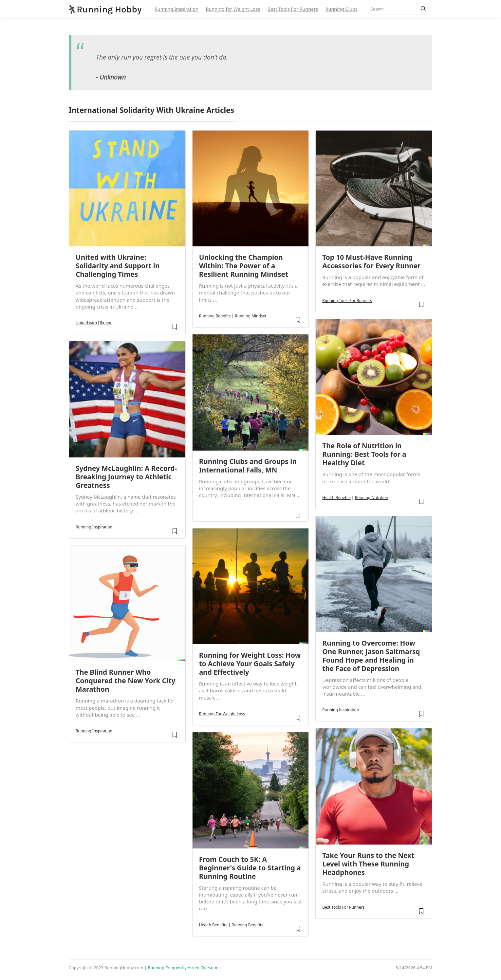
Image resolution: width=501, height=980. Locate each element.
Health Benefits (213, 925)
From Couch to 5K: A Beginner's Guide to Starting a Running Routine (250, 868)
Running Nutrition (372, 498)
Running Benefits (215, 316)
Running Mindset (250, 316)
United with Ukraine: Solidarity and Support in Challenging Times (118, 266)
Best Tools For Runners (293, 9)
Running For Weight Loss (222, 714)
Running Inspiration (176, 9)
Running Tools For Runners (347, 301)
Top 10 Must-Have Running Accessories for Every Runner (371, 261)
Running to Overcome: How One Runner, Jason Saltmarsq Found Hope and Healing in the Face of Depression (371, 656)
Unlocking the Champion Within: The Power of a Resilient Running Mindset (244, 266)
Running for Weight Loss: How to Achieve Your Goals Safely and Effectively (250, 664)
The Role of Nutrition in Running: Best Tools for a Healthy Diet (364, 454)
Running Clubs (342, 9)
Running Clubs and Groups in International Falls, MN (248, 466)
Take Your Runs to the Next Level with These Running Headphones (368, 864)
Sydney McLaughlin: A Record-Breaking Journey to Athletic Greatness (126, 477)
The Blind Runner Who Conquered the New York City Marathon (125, 681)
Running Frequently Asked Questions (184, 968)
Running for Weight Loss (233, 9)
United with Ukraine (94, 323)
